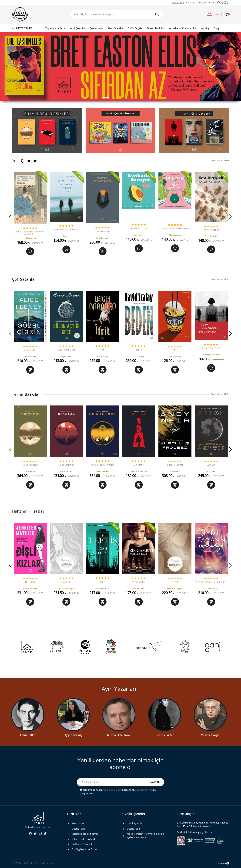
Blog (216, 28)
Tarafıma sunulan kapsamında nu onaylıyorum (118, 791)
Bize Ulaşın (78, 823)
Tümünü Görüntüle (220, 160)
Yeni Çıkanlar (78, 28)
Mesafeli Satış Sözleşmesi (85, 834)
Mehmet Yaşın (210, 735)
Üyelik (213, 14)
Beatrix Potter (165, 735)
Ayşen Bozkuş (73, 735)
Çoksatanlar (97, 28)
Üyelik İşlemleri (135, 823)
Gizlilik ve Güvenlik (82, 844)
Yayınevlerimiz (55, 28)
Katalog (205, 28)
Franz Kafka (28, 735)
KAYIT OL (155, 782)
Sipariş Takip (178, 3)
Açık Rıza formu (145, 790)
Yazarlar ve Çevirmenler (182, 28)
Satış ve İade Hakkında (84, 839)
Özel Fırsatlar (116, 28)
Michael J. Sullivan (119, 735)
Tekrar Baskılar (156, 28)
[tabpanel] (120, 67)
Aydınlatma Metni (112, 790)
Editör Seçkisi (135, 28)
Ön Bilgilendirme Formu (85, 849)
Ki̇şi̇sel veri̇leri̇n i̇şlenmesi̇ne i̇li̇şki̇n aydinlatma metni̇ (145, 836)
